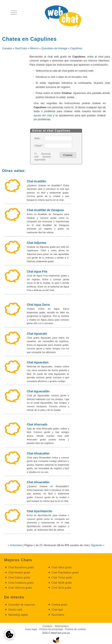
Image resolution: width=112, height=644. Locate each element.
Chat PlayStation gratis (65, 573)
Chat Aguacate (37, 334)
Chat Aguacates (38, 362)
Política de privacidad (51, 629)
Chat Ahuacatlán (38, 482)
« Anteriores (15, 545)
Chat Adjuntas (37, 243)
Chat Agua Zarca (38, 305)
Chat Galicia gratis (19, 577)
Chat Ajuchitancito (39, 511)
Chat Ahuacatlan (38, 453)
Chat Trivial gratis (62, 577)
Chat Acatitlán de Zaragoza (45, 210)
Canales (7, 48)
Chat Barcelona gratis (21, 567)
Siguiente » (97, 545)
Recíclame (58, 615)
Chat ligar (57, 610)
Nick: (37, 138)
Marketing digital (18, 615)
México (34, 48)
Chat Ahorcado (37, 424)
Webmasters (62, 626)
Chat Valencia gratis (20, 588)
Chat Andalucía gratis (21, 583)
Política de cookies (76, 629)
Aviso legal (31, 629)
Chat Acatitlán (37, 181)
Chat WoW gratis (62, 583)
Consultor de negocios (22, 605)
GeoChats (21, 48)
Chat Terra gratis (61, 588)
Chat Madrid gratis (19, 573)
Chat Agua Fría (37, 272)
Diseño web (15, 610)
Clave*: (39, 146)
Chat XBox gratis (62, 567)
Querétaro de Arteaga (54, 48)
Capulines (76, 48)
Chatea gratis (60, 605)
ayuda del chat (43, 115)
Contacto (47, 626)
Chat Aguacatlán (38, 391)
